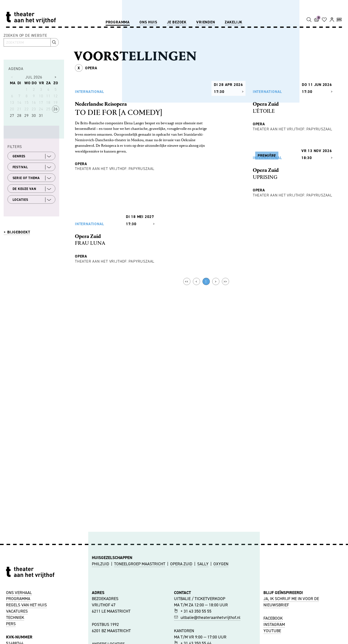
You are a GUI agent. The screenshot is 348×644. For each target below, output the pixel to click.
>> (225, 414)
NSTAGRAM (275, 624)
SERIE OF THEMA (32, 178)
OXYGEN (221, 564)
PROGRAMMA (18, 599)
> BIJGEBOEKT (17, 232)
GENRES (32, 156)
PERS (11, 624)
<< (187, 414)
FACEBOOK (273, 618)
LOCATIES (32, 200)
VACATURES (17, 611)
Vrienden (206, 22)
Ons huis (148, 22)
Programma (118, 22)
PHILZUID (101, 564)
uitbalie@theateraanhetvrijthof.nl (207, 617)
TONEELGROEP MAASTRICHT (140, 564)
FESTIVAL (32, 167)
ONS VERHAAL (19, 593)
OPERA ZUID (181, 564)
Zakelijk (234, 22)
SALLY (203, 564)
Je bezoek (177, 22)
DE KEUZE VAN (32, 189)
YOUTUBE (272, 631)
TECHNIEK (15, 617)
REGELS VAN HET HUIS (26, 605)
